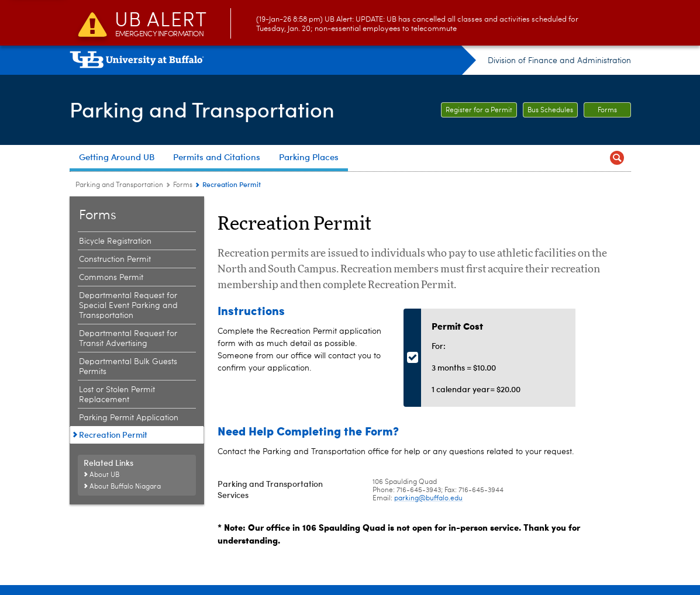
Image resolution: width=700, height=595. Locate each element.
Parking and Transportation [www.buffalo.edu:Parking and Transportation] (119, 185)
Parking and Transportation (202, 109)
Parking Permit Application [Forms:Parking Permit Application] (129, 418)
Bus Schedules (550, 110)
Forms (607, 110)
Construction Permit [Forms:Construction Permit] (115, 260)
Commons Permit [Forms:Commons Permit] (111, 278)
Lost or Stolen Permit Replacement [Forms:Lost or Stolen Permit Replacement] (117, 395)
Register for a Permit (479, 110)
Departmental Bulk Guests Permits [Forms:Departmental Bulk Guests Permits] (128, 367)
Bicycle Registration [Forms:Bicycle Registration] (115, 241)
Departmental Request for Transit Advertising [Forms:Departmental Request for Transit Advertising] (128, 339)
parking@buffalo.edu (428, 499)
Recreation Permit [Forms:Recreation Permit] (113, 435)
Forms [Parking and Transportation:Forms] (183, 185)
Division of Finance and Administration (559, 61)
